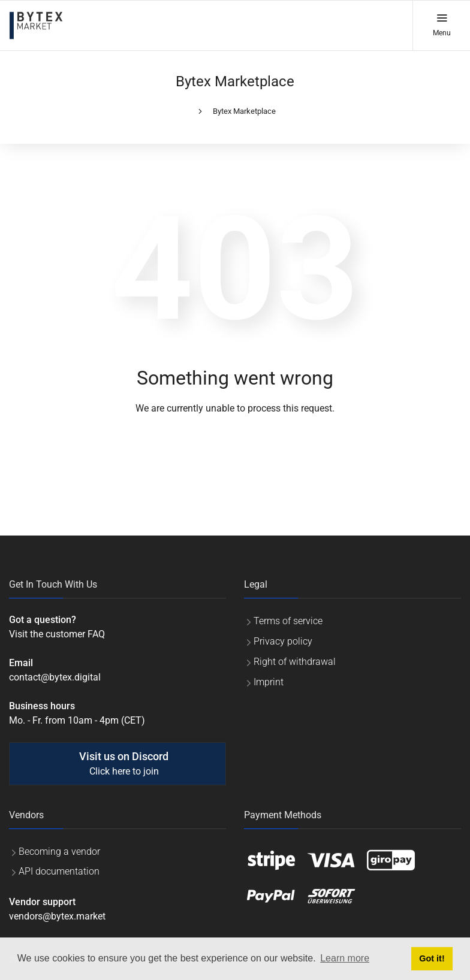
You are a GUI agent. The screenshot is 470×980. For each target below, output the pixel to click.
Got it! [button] (432, 958)
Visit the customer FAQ (57, 634)
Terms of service (288, 621)
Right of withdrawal (295, 662)
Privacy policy (283, 641)
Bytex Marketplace (244, 111)
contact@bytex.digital (55, 677)
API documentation (59, 871)
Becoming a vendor (59, 852)
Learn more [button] (345, 958)
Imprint (269, 682)
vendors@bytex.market (57, 916)
